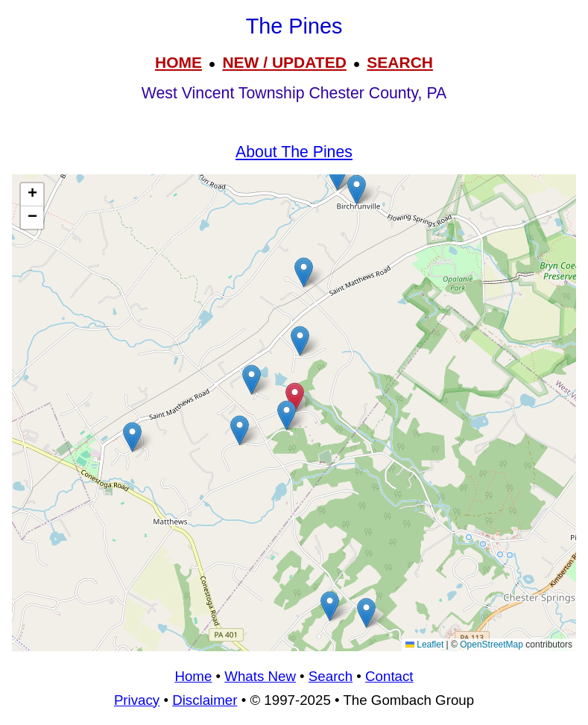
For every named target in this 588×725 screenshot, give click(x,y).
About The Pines (294, 152)
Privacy (137, 700)
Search (331, 676)
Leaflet (424, 645)
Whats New (260, 676)
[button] (357, 190)
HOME (178, 62)
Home (193, 676)
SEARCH (400, 62)
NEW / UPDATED (284, 62)
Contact (389, 676)
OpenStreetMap (491, 645)
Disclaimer (205, 700)
